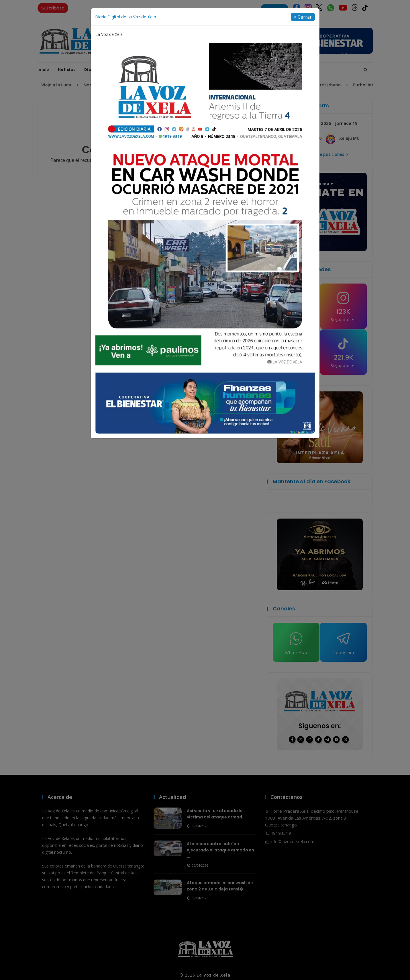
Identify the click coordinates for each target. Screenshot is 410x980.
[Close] (303, 17)
